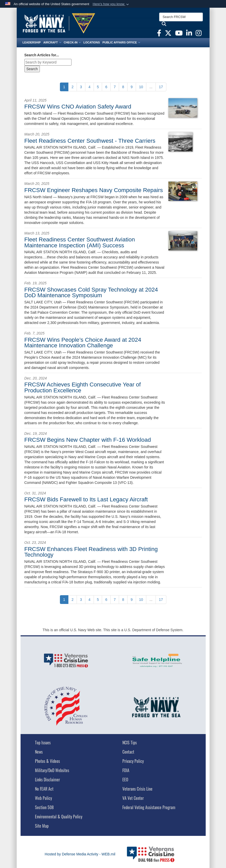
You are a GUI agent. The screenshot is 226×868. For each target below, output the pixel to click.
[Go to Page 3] (81, 87)
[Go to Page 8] (123, 87)
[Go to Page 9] (132, 87)
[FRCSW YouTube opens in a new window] (179, 34)
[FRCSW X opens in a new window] (168, 34)
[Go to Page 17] (161, 87)
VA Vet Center (133, 798)
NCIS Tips (130, 743)
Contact (128, 752)
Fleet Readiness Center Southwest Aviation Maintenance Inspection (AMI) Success (80, 242)
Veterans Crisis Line (137, 789)
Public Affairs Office (121, 42)
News (39, 752)
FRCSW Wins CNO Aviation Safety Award (78, 107)
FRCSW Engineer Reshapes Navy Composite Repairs (94, 190)
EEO (125, 780)
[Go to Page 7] (115, 87)
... (151, 87)
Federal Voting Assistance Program (149, 807)
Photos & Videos (47, 761)
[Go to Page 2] (73, 87)
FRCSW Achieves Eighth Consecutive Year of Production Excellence (83, 387)
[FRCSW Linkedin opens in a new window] (189, 34)
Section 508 (44, 807)
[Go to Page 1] (64, 87)
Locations (92, 42)
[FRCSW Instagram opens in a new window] (199, 34)
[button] (111, 4)
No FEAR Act (44, 789)
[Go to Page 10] (141, 87)
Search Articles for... (42, 55)
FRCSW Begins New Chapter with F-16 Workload (88, 440)
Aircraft (52, 42)
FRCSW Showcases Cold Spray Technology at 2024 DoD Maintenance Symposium (91, 292)
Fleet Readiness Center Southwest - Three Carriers (90, 141)
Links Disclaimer (47, 780)
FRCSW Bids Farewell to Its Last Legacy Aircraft (86, 499)
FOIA (126, 770)
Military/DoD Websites (52, 770)
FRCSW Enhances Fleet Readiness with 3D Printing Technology (91, 552)
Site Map (42, 826)
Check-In (72, 42)
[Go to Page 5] (98, 87)
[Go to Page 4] (89, 87)
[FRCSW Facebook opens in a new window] (159, 34)
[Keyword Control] (48, 62)
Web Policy (43, 798)
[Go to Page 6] (106, 87)
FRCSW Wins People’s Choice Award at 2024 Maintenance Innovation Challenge (83, 343)
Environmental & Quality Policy (59, 817)
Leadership (32, 42)
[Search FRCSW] (181, 17)
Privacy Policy (133, 761)
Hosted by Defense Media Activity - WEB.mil (80, 854)
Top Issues (43, 743)
